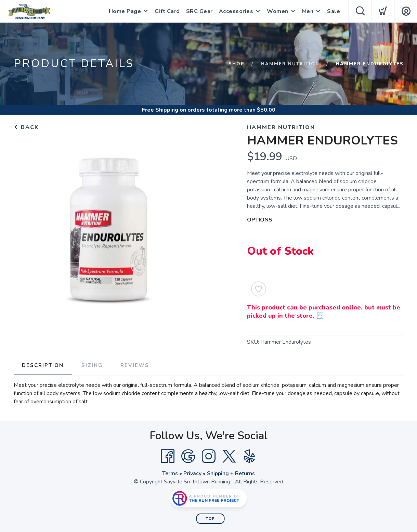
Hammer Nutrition (290, 64)
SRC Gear (199, 11)
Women (278, 11)
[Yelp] (250, 456)
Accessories (236, 11)
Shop (237, 64)
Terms (170, 473)
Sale (334, 11)
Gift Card (167, 11)
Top (210, 519)
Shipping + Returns (231, 473)
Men (308, 11)
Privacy (192, 473)
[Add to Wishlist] (259, 289)
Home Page (125, 11)
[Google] (188, 456)
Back (26, 127)
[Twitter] (229, 456)
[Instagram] (209, 456)
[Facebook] (168, 456)
